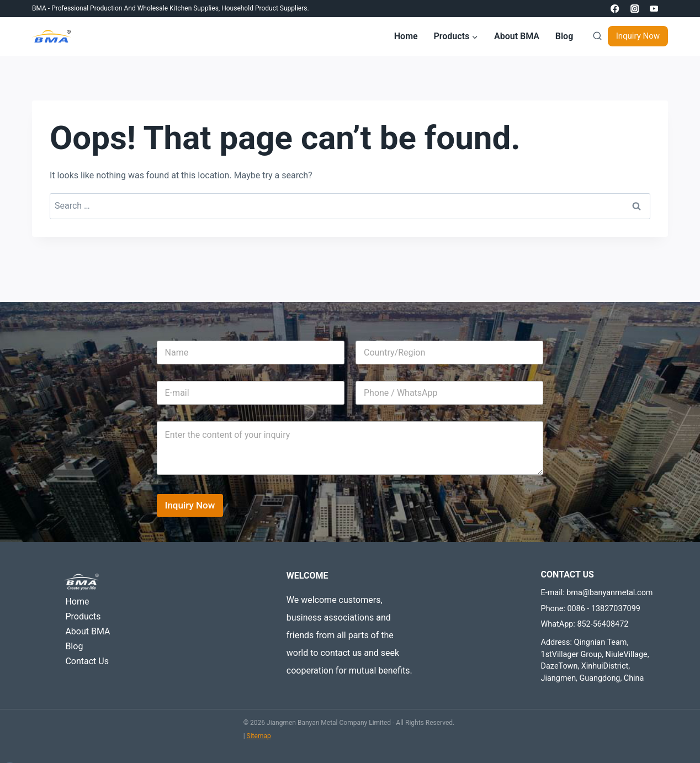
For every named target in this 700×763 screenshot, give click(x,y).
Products (83, 616)
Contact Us (87, 661)
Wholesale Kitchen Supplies (178, 8)
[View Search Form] (595, 36)
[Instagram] (635, 9)
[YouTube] (654, 9)
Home (406, 36)
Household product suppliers (264, 8)
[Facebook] (615, 9)
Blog (564, 36)
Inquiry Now (638, 36)
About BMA (517, 36)
